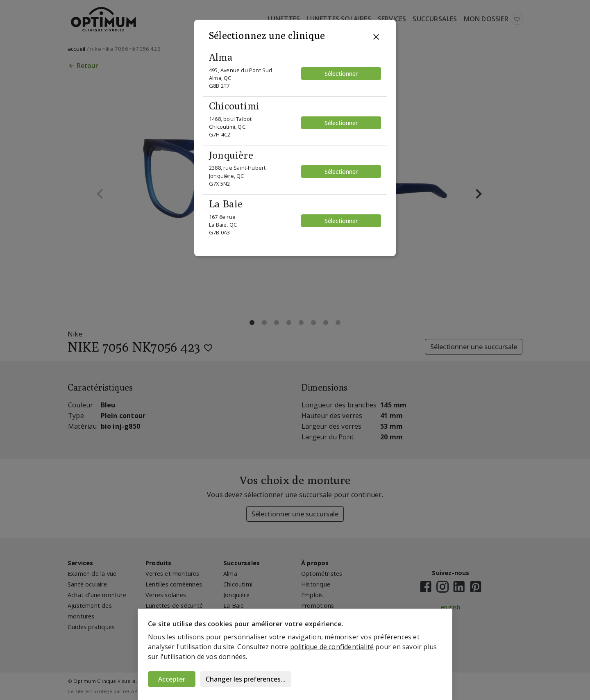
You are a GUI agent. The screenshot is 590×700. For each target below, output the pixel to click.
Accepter (172, 679)
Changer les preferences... (246, 679)
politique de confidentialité (332, 647)
